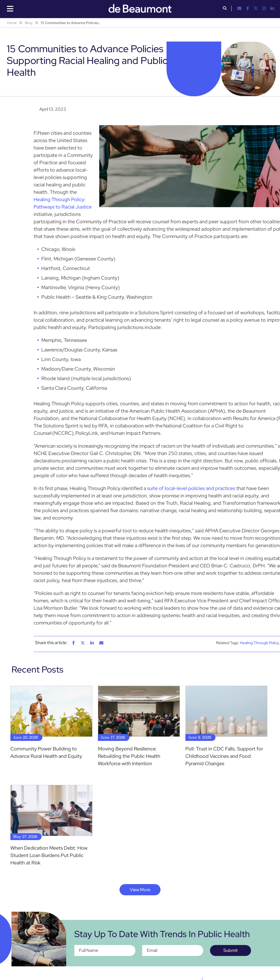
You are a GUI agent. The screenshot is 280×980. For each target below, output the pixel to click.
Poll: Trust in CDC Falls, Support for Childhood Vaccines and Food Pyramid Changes (224, 756)
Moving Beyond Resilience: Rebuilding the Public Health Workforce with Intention (129, 756)
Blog (29, 23)
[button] (225, 9)
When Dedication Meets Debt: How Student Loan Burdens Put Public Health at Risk (49, 855)
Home (12, 23)
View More (140, 890)
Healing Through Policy (259, 643)
